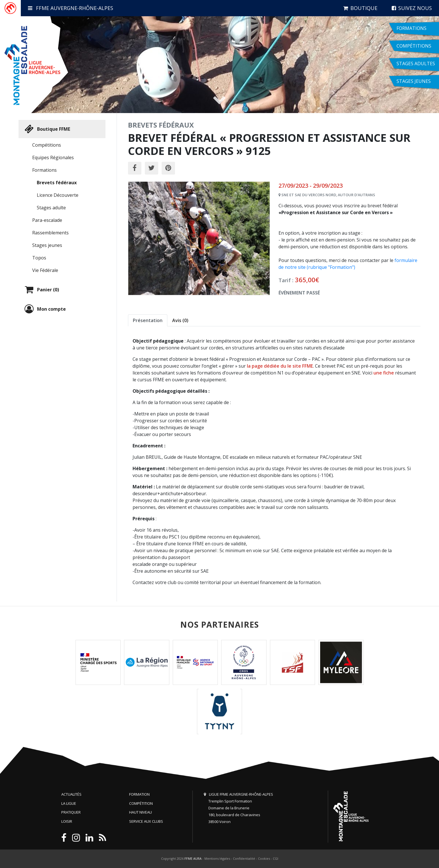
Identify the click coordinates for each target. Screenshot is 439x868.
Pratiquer (71, 812)
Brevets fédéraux (57, 183)
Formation (139, 794)
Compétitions (47, 145)
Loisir (67, 821)
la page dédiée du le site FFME (280, 366)
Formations (44, 170)
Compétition (141, 803)
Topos (39, 258)
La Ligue (69, 803)
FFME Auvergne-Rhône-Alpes (71, 8)
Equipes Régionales (53, 157)
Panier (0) (41, 290)
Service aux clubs (146, 821)
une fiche (384, 373)
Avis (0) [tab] (180, 320)
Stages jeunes (47, 245)
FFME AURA (193, 858)
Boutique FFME (47, 129)
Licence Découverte (58, 195)
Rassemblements (50, 233)
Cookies (264, 858)
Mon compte (44, 309)
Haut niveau (141, 812)
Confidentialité (244, 858)
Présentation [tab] (148, 320)
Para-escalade (47, 220)
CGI (276, 858)
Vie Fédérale (45, 270)
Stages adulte (51, 208)
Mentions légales (217, 858)
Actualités (71, 794)
